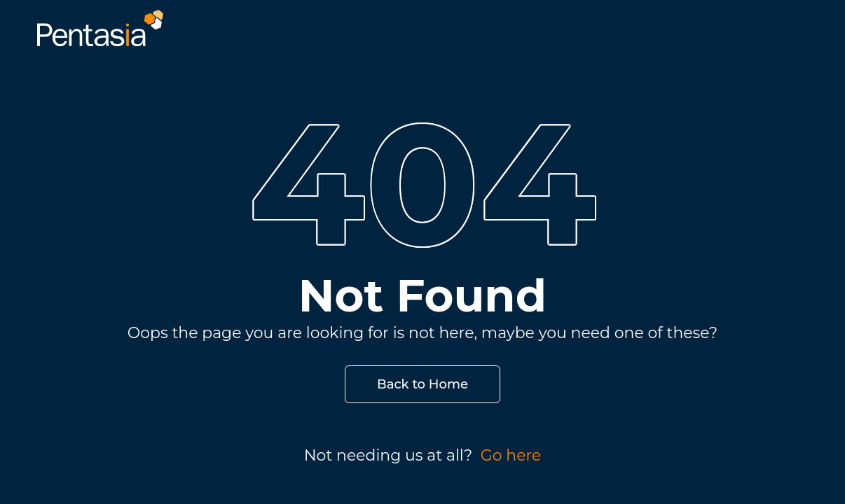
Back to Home (422, 384)
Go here (511, 455)
